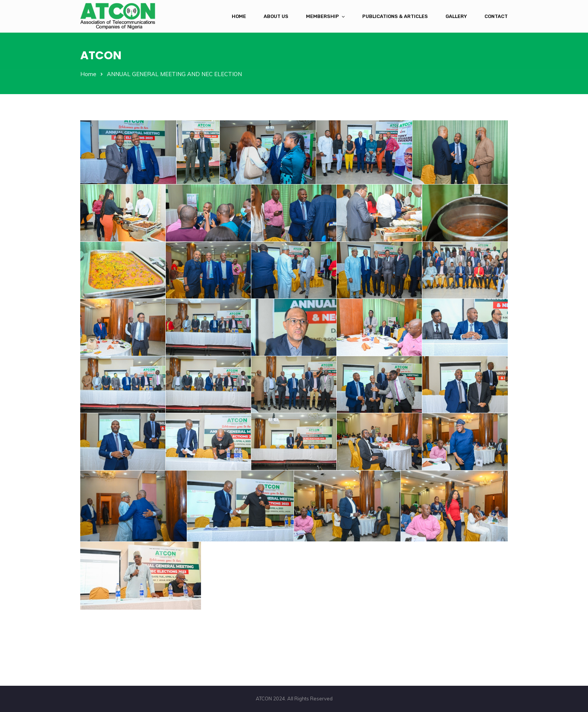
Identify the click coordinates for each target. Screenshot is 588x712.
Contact (496, 16)
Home (239, 16)
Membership (322, 16)
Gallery (456, 16)
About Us (276, 16)
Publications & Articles (395, 16)
